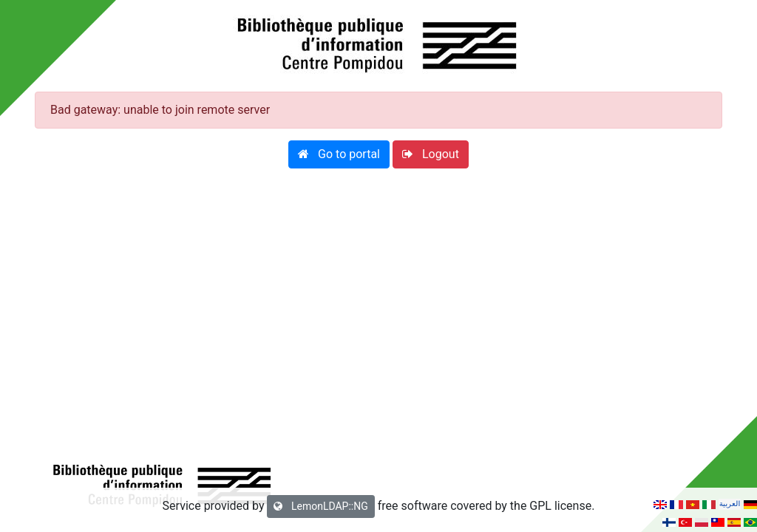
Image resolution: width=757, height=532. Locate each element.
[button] (339, 154)
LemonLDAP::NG (320, 506)
